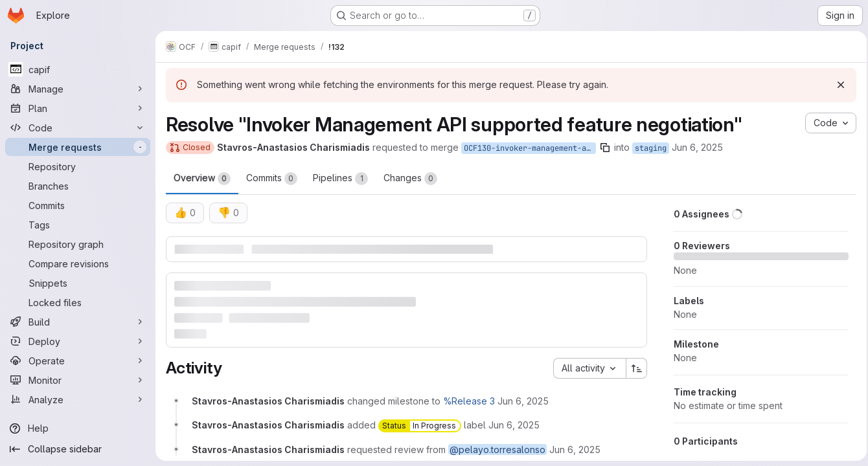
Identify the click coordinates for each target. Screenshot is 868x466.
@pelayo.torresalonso (497, 449)
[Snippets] (78, 283)
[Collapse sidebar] (78, 449)
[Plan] (78, 108)
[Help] (78, 428)
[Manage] (78, 89)
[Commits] (78, 205)
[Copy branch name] (605, 148)
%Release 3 (469, 400)
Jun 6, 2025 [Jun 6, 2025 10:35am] (697, 147)
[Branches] (78, 186)
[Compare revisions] (78, 263)
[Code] (78, 128)
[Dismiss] (837, 85)
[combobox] (586, 368)
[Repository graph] (78, 244)
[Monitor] (78, 380)
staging (651, 148)
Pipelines (340, 179)
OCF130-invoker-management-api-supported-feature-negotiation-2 (530, 148)
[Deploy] (78, 341)
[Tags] (78, 225)
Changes (410, 179)
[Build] (78, 322)
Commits (272, 179)
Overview (202, 179)
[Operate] (78, 361)
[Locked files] (78, 302)
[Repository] (78, 166)
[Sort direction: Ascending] (633, 368)
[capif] (78, 69)
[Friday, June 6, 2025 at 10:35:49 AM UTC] (523, 400)
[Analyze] (78, 399)
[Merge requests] (78, 147)
